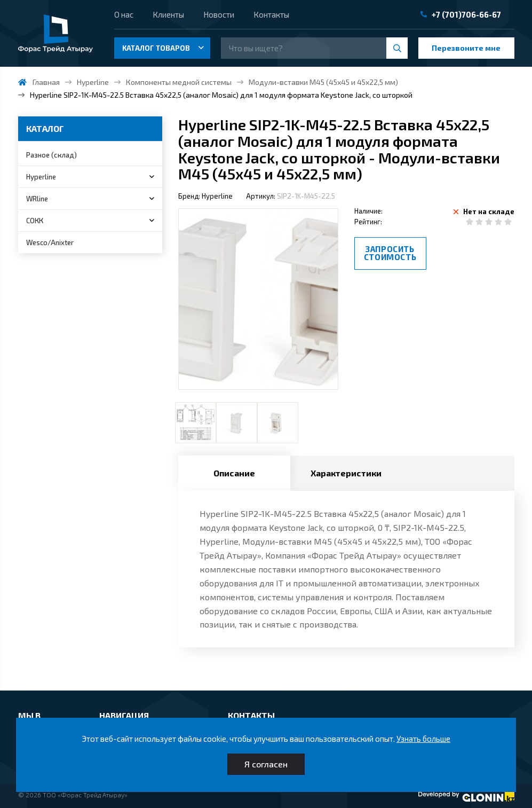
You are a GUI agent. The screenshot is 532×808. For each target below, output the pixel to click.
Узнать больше (423, 739)
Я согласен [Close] (266, 764)
